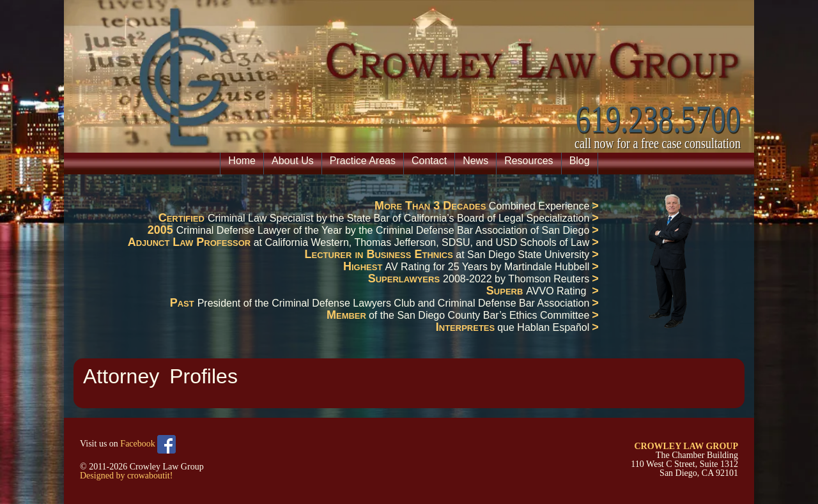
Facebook (148, 444)
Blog (580, 161)
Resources (529, 161)
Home (242, 161)
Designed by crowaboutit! (126, 476)
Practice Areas (363, 161)
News (475, 161)
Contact (429, 161)
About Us (293, 161)
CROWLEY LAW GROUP (686, 446)
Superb (506, 291)
